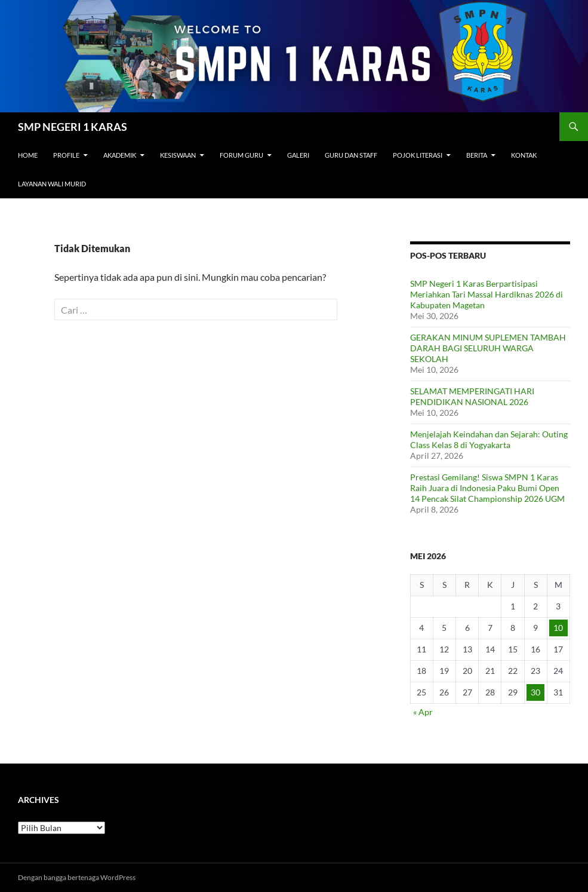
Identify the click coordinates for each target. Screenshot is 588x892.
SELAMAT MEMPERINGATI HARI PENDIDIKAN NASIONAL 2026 (472, 396)
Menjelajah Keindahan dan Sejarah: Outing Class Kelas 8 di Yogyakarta (489, 439)
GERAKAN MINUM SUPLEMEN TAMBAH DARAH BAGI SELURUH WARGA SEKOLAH (488, 348)
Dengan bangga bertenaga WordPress (77, 877)
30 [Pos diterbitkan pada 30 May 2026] (535, 692)
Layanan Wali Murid (52, 184)
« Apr (423, 712)
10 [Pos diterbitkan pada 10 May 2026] (558, 628)
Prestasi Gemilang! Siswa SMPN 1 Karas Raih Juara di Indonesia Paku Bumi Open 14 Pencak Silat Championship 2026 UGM (487, 488)
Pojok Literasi (418, 155)
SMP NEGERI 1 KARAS (73, 127)
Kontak (524, 155)
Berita (477, 155)
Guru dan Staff (351, 155)
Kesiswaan (178, 155)
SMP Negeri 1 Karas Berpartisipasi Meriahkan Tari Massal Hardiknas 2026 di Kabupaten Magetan (487, 294)
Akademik (120, 155)
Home (28, 155)
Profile (66, 155)
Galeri (298, 155)
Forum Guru (241, 155)
